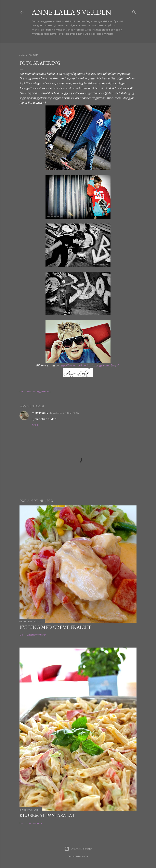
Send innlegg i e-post (39, 391)
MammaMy (40, 413)
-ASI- (85, 856)
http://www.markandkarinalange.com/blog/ (89, 365)
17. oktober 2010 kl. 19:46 (64, 413)
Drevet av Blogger (78, 849)
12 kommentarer (36, 635)
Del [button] (21, 391)
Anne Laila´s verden (71, 12)
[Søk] (134, 11)
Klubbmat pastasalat (47, 815)
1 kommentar (34, 823)
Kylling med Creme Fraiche (55, 627)
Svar (35, 425)
